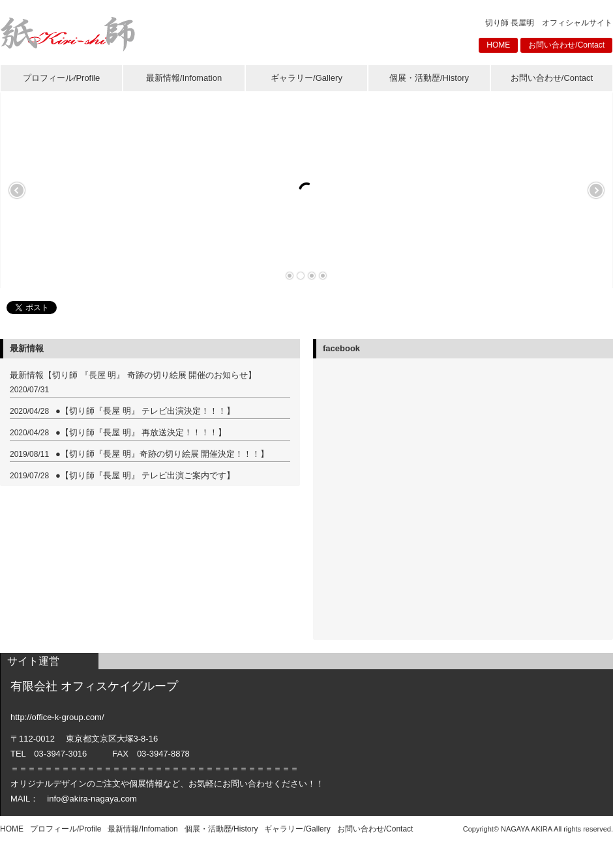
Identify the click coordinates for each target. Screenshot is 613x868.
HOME (498, 45)
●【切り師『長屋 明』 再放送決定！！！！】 (141, 432)
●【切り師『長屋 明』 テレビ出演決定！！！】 (145, 411)
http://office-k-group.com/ (57, 717)
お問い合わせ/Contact (566, 45)
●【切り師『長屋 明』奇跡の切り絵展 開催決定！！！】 (162, 454)
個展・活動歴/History (429, 78)
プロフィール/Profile (61, 78)
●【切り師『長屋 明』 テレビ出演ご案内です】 (145, 475)
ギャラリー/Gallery (306, 78)
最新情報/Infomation (184, 78)
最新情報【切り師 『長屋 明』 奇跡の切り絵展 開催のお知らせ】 (133, 375)
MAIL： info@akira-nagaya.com (74, 799)
